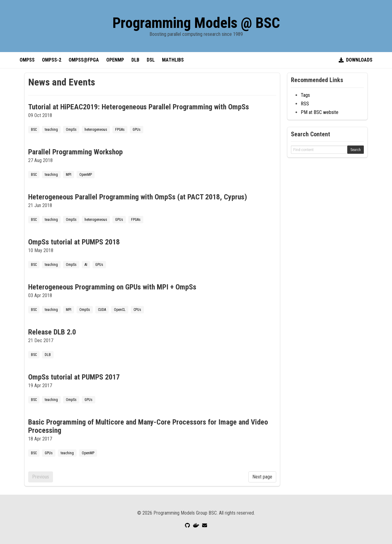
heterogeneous (96, 130)
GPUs (137, 130)
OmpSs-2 (52, 60)
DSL (151, 60)
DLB (135, 60)
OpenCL (120, 310)
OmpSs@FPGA (84, 60)
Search (356, 150)
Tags (305, 95)
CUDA (102, 310)
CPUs (137, 310)
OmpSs (27, 60)
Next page (262, 477)
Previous (41, 477)
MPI (69, 175)
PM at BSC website (320, 112)
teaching (51, 130)
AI (86, 265)
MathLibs (173, 60)
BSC (34, 130)
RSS (305, 104)
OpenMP (115, 60)
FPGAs (120, 130)
